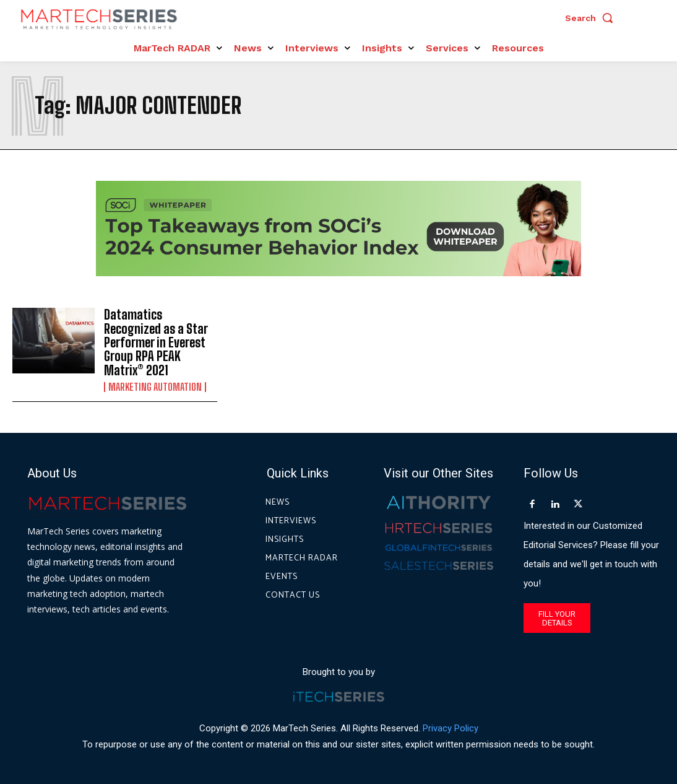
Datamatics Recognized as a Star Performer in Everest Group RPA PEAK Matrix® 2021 (156, 342)
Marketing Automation (155, 386)
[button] (592, 18)
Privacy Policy (451, 728)
